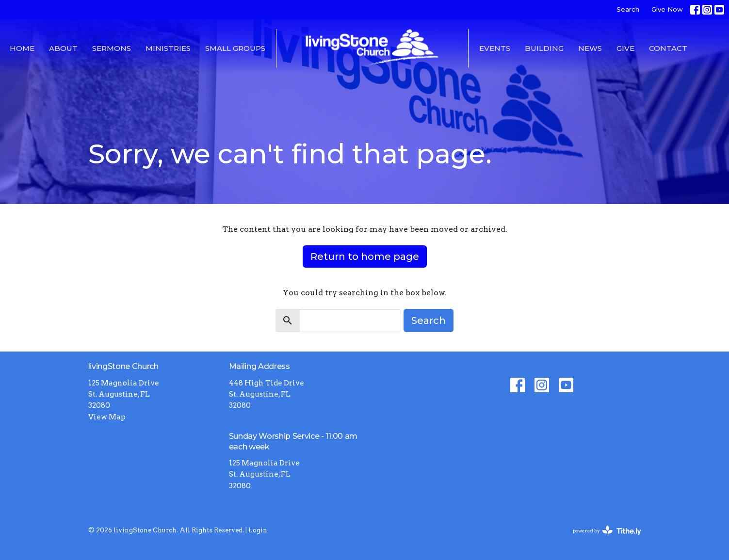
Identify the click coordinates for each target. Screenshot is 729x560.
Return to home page (365, 256)
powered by (607, 531)
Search (628, 9)
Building (544, 48)
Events (495, 48)
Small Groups (235, 48)
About (63, 48)
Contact (668, 48)
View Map (107, 417)
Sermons (112, 48)
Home (22, 48)
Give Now (667, 9)
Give (625, 48)
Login (258, 530)
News (590, 48)
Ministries (168, 48)
